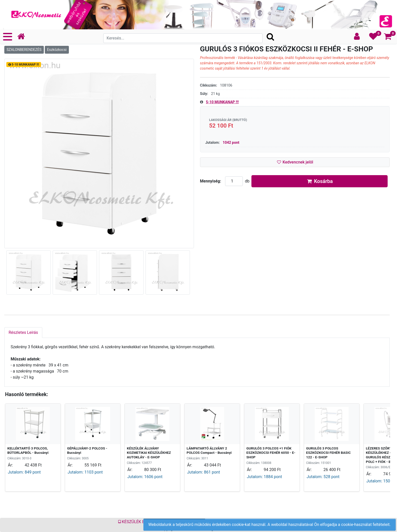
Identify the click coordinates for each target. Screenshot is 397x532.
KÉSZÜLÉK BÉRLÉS (137, 522)
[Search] (183, 38)
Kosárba (320, 181)
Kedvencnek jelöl (295, 162)
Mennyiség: (211, 181)
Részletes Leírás (23, 332)
